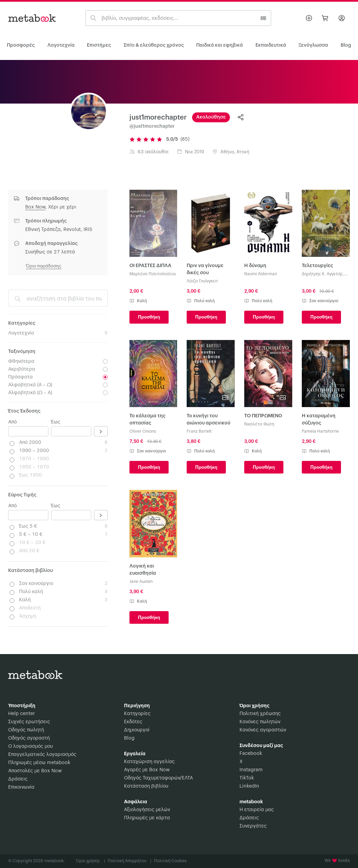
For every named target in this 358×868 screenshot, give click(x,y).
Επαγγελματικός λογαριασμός (42, 755)
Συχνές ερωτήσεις (29, 722)
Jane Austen (141, 582)
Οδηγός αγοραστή (29, 738)
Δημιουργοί (137, 730)
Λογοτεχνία (61, 45)
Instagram (251, 770)
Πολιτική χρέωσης (260, 714)
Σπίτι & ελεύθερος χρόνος (154, 45)
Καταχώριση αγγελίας (149, 762)
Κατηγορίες (137, 714)
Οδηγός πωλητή (26, 730)
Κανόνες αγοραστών (263, 730)
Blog (129, 738)
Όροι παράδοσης (44, 266)
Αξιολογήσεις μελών (147, 810)
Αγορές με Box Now (147, 770)
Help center (21, 714)
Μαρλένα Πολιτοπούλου (153, 274)
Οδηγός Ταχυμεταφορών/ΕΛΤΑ (158, 778)
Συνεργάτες (253, 826)
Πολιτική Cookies (170, 861)
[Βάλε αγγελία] (309, 18)
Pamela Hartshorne (320, 431)
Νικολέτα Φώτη (259, 424)
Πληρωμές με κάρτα (147, 818)
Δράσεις (18, 779)
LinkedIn (249, 786)
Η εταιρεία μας (257, 810)
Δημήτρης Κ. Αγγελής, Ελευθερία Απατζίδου (323, 274)
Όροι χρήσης (90, 861)
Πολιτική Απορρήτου (129, 861)
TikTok (247, 778)
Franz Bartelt (199, 431)
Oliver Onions (143, 431)
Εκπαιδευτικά (271, 45)
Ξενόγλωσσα (313, 45)
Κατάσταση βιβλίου (146, 786)
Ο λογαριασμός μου (30, 746)
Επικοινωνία (21, 787)
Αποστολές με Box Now (35, 771)
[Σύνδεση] (342, 18)
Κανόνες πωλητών (260, 722)
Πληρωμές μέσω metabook (39, 763)
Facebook (251, 754)
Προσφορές (21, 45)
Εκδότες (133, 722)
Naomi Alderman (261, 274)
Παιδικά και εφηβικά (220, 45)
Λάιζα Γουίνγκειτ (202, 281)
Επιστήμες (99, 45)
